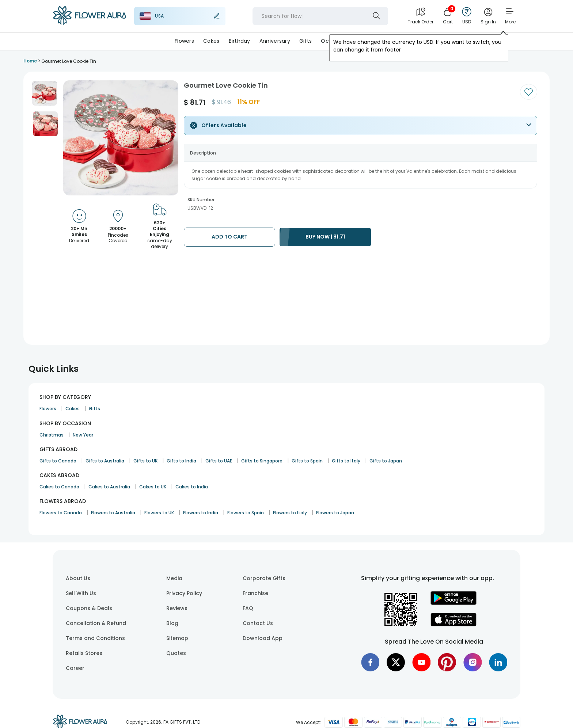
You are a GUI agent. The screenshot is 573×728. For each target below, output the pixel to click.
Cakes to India (192, 487)
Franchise (255, 593)
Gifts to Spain (307, 461)
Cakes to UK (153, 487)
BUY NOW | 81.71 (325, 237)
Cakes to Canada (59, 487)
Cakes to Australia (109, 487)
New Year (83, 435)
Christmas (52, 435)
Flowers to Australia (113, 513)
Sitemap (177, 638)
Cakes (211, 41)
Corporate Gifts (264, 578)
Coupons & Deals (89, 608)
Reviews (177, 608)
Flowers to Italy (290, 513)
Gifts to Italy (346, 461)
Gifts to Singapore (262, 461)
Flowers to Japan (335, 513)
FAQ (248, 608)
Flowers (184, 41)
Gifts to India (181, 461)
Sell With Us (81, 593)
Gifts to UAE (219, 461)
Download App (263, 638)
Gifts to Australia (105, 461)
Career (75, 668)
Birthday (240, 41)
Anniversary (275, 41)
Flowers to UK (159, 513)
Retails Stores (84, 653)
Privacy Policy (184, 593)
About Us (78, 578)
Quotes (176, 653)
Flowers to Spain (246, 513)
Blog (172, 623)
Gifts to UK (145, 461)
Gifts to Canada (58, 461)
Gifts (306, 41)
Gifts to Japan (386, 461)
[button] (45, 93)
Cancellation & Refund (96, 623)
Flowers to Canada (61, 513)
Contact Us (258, 623)
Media (174, 578)
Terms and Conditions (95, 638)
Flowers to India (201, 513)
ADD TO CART (229, 237)
